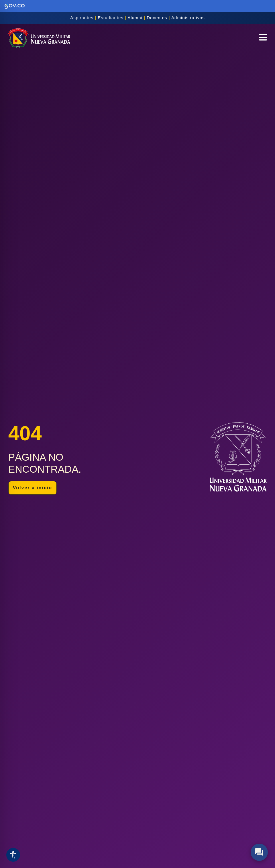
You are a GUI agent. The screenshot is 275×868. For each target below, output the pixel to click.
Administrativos (188, 18)
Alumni (135, 18)
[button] (263, 38)
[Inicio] (39, 38)
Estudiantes (110, 18)
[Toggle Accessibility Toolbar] (13, 855)
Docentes (157, 18)
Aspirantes (82, 18)
